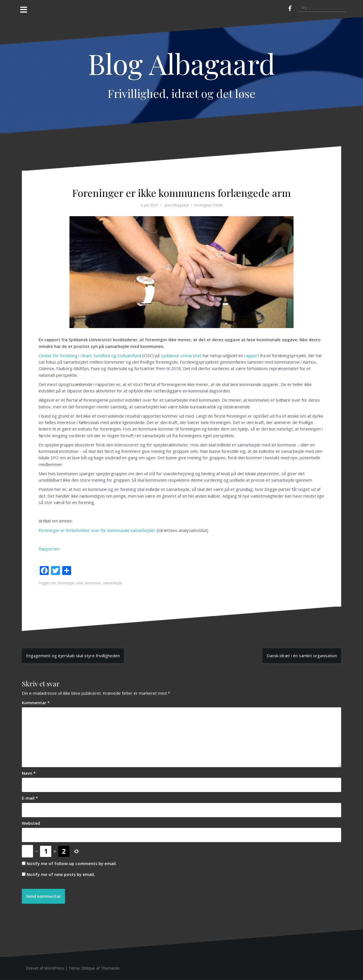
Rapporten (49, 549)
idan (80, 583)
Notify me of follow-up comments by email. (72, 863)
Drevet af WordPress (45, 968)
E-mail (30, 798)
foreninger (66, 583)
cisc (53, 583)
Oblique (88, 968)
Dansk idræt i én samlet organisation (302, 656)
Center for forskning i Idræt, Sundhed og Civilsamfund (90, 355)
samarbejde (112, 583)
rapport (252, 355)
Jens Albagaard (177, 205)
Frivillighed (203, 205)
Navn (29, 773)
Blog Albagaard (182, 63)
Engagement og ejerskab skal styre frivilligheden (73, 656)
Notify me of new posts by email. (61, 874)
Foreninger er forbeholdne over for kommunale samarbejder (97, 530)
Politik (218, 205)
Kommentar (36, 703)
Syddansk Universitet (181, 355)
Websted (31, 823)
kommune (93, 583)
